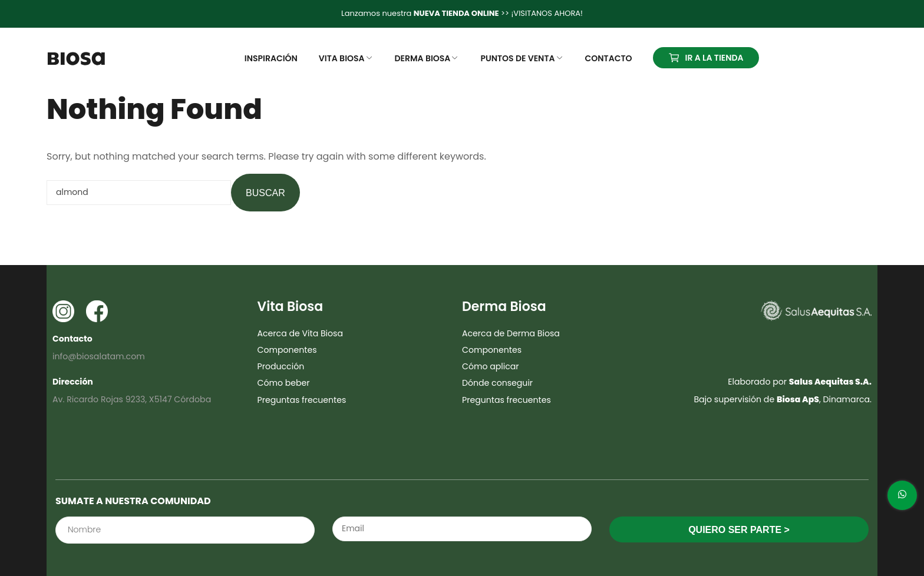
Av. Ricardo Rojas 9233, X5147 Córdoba (132, 399)
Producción (281, 366)
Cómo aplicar (491, 366)
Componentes (287, 350)
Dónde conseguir (497, 383)
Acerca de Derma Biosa (511, 333)
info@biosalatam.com (99, 356)
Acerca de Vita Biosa (301, 333)
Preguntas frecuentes (302, 400)
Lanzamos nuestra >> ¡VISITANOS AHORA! (462, 13)
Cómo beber (284, 383)
